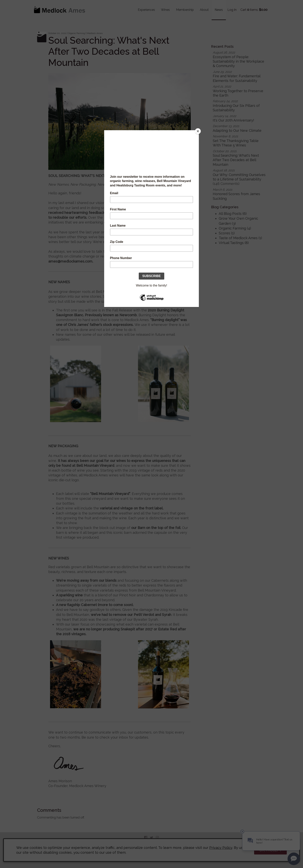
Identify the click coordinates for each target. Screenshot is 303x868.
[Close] (198, 131)
